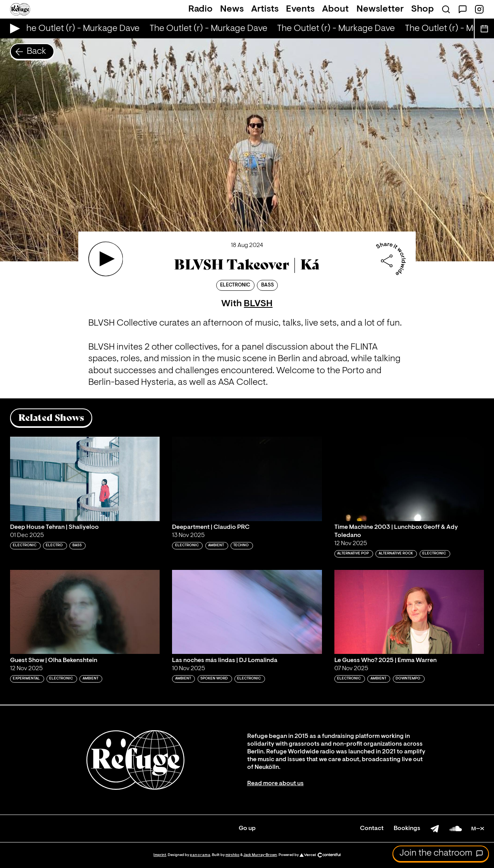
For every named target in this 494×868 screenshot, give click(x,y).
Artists (265, 9)
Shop (423, 9)
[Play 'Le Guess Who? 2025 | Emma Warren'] (409, 612)
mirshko (232, 855)
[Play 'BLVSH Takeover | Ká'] (106, 259)
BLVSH (258, 304)
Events (300, 9)
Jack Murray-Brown (260, 855)
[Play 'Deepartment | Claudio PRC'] (247, 479)
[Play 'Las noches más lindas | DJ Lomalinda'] (247, 612)
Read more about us (275, 784)
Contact (372, 829)
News (232, 9)
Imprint (160, 855)
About (335, 9)
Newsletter (380, 9)
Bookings (407, 829)
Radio (201, 9)
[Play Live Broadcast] (13, 28)
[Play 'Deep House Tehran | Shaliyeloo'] (85, 479)
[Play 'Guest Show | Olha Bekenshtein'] (85, 612)
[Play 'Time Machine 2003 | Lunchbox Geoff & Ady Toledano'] (409, 479)
